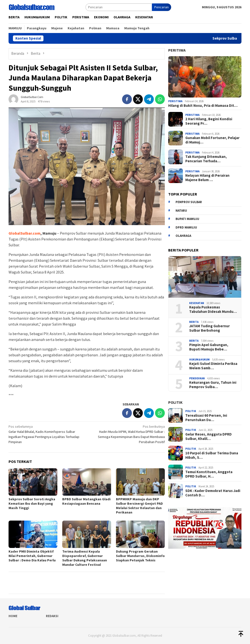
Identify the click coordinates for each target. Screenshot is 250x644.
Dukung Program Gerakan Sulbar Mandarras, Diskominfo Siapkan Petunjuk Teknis (140, 556)
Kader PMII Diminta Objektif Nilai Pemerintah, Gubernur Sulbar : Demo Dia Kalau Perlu (32, 556)
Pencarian (161, 7)
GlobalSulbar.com (25, 233)
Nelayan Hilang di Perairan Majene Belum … (207, 178)
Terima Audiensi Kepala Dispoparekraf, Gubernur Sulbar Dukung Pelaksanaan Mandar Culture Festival (85, 558)
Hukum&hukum (199, 360)
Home (13, 616)
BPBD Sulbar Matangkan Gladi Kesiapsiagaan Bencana (86, 501)
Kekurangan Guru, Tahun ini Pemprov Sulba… (213, 385)
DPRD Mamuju (186, 227)
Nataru (181, 211)
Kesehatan (197, 303)
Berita (194, 322)
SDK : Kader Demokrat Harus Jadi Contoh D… (213, 493)
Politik (175, 402)
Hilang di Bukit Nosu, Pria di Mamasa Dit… (203, 106)
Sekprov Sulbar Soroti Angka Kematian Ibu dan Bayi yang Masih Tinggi (32, 503)
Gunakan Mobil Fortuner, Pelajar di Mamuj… (212, 140)
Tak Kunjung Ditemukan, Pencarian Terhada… (206, 159)
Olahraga (183, 236)
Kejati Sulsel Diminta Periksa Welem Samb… (213, 366)
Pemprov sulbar (189, 202)
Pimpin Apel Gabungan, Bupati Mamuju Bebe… (209, 347)
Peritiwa (177, 50)
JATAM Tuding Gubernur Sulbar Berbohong (209, 328)
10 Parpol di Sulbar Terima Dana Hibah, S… (212, 455)
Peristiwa (175, 101)
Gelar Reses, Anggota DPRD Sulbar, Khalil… (208, 437)
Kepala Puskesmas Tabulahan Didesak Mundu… (213, 309)
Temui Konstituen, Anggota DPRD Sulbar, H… (209, 474)
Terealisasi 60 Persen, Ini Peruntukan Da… (206, 418)
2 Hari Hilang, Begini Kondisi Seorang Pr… (209, 121)
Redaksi (52, 616)
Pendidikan (197, 378)
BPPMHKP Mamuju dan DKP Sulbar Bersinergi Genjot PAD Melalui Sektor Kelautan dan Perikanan (139, 506)
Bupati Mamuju (187, 219)
